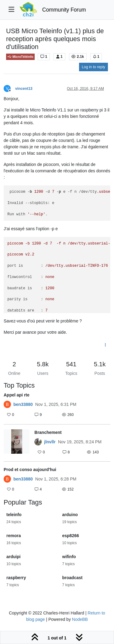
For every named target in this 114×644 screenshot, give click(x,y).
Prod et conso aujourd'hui (30, 470)
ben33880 (23, 404)
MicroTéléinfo (20, 57)
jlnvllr (50, 442)
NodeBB (80, 619)
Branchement (48, 432)
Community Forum (64, 10)
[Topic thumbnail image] (17, 443)
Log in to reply (93, 67)
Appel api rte (17, 395)
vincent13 (24, 89)
